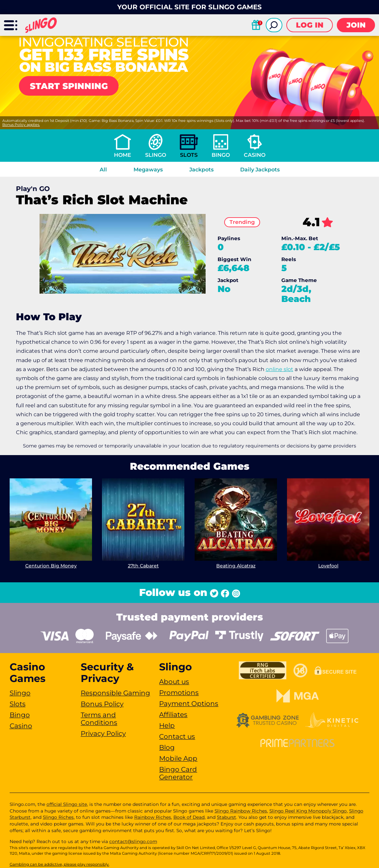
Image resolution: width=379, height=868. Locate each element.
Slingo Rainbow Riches (241, 811)
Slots (189, 155)
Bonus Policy (102, 704)
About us (174, 682)
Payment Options (189, 704)
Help (167, 725)
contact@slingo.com (133, 841)
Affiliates (173, 715)
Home (123, 155)
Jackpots (201, 170)
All (103, 170)
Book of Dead (189, 817)
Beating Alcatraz (236, 566)
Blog (167, 747)
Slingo (156, 155)
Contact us (177, 736)
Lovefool (328, 566)
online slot (280, 369)
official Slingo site (67, 804)
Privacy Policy (103, 733)
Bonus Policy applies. (21, 125)
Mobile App (178, 758)
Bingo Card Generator (178, 773)
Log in (310, 25)
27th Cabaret (143, 566)
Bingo (221, 155)
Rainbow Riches (153, 817)
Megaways (148, 170)
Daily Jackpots (260, 170)
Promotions (179, 693)
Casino (255, 155)
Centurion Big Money (51, 566)
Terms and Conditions (99, 719)
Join (356, 25)
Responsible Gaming (115, 693)
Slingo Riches (58, 817)
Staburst (227, 817)
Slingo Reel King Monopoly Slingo (308, 811)
